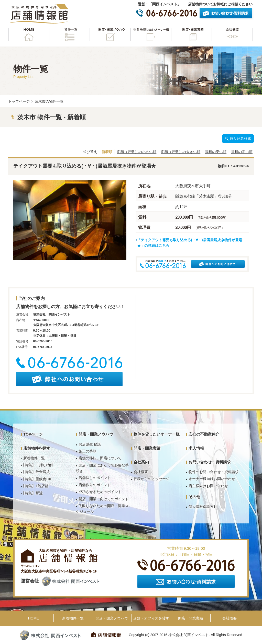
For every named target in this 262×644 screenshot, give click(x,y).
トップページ (19, 101)
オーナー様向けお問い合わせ (212, 479)
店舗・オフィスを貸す (151, 618)
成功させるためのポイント (100, 492)
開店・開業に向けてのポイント (104, 499)
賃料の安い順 (216, 152)
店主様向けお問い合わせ (208, 486)
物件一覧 (69, 35)
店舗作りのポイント (95, 485)
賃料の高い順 (242, 152)
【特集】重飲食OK (36, 479)
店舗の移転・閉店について (100, 458)
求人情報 (196, 448)
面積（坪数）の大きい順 (181, 152)
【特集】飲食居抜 (36, 472)
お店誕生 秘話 (90, 444)
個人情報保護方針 (203, 507)
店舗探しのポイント (95, 478)
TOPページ (33, 434)
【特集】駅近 (32, 493)
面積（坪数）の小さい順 (137, 152)
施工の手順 (88, 451)
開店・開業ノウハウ (110, 35)
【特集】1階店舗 (35, 486)
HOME (29, 35)
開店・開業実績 (191, 35)
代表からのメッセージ (151, 479)
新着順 (107, 152)
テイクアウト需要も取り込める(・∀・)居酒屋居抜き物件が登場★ (85, 166)
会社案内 (141, 462)
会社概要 (232, 35)
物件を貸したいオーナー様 (151, 35)
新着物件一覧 (34, 458)
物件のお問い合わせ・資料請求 (214, 472)
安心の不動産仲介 (204, 434)
